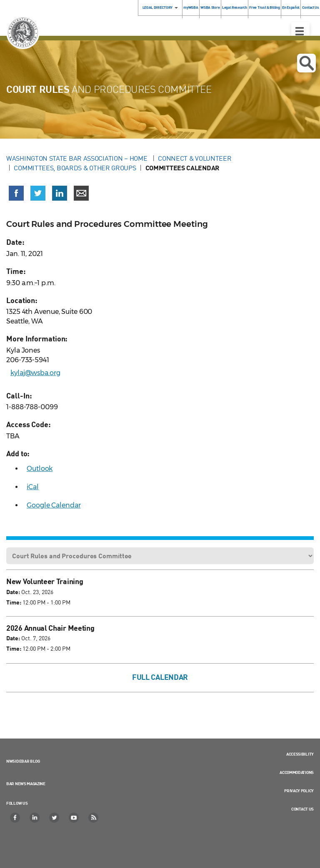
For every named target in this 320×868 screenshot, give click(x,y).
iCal (33, 487)
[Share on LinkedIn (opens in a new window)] (60, 193)
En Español (291, 7)
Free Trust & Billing (264, 7)
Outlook (40, 469)
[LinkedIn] (35, 818)
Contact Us (302, 809)
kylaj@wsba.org (35, 373)
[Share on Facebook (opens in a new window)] (16, 193)
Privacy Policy (299, 791)
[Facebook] (15, 818)
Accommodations (297, 772)
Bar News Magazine (26, 783)
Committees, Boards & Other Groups (75, 168)
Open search (306, 63)
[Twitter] (55, 818)
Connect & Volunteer (195, 158)
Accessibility (300, 754)
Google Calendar (54, 505)
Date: (13, 592)
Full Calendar (160, 677)
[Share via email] (81, 193)
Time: (14, 602)
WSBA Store (210, 7)
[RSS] (94, 818)
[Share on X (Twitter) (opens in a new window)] (38, 193)
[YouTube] (74, 818)
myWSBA (191, 7)
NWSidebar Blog (23, 761)
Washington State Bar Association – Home (77, 158)
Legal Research (235, 7)
